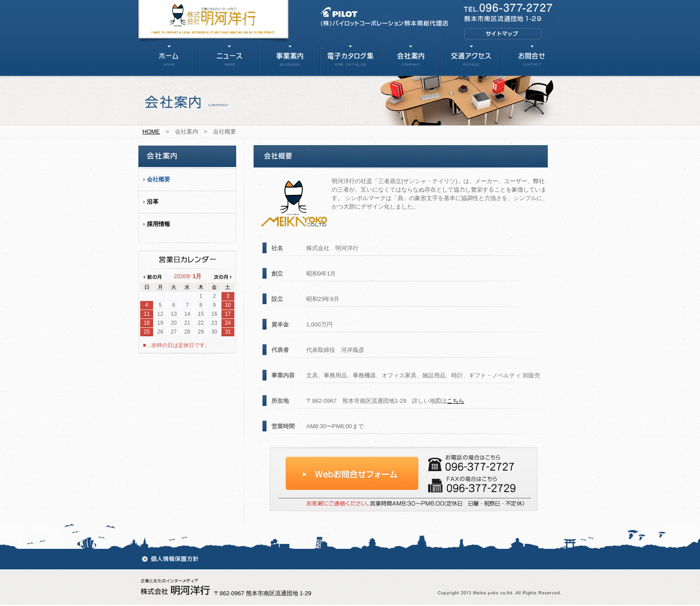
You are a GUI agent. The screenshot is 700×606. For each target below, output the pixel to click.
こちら (456, 401)
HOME (151, 132)
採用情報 (158, 224)
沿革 (153, 202)
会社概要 (158, 179)
